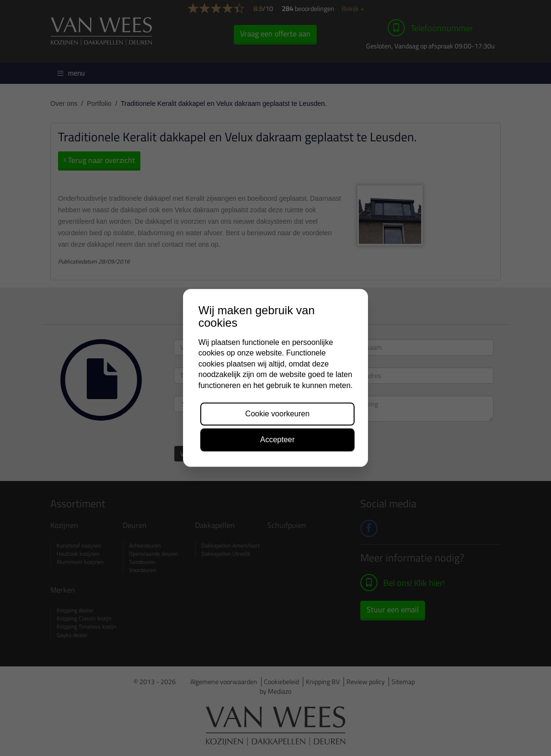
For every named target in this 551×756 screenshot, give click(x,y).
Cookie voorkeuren (277, 414)
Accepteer (277, 440)
